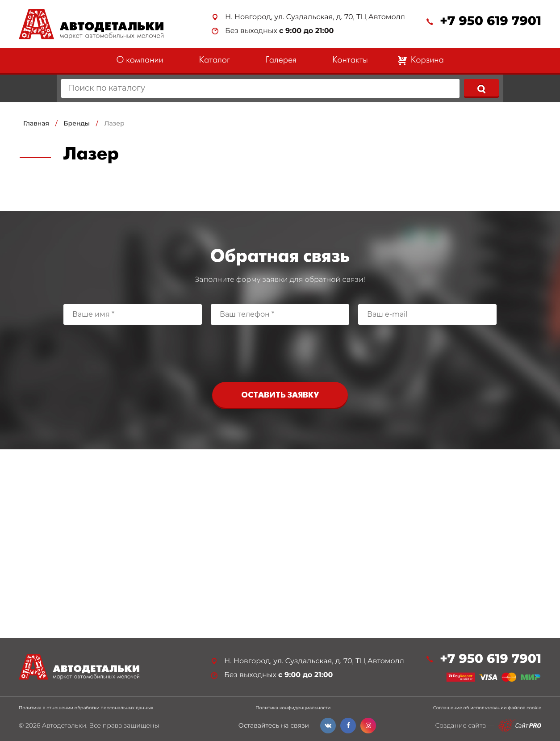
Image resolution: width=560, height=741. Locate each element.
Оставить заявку (280, 396)
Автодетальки (64, 725)
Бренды (77, 123)
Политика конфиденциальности (293, 708)
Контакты (350, 61)
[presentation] (280, 351)
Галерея (281, 61)
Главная (36, 123)
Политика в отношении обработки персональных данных (86, 708)
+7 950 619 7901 (491, 21)
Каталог (215, 61)
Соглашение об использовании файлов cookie (487, 708)
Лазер (114, 123)
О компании (140, 61)
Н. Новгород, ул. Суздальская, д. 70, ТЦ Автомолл (315, 17)
